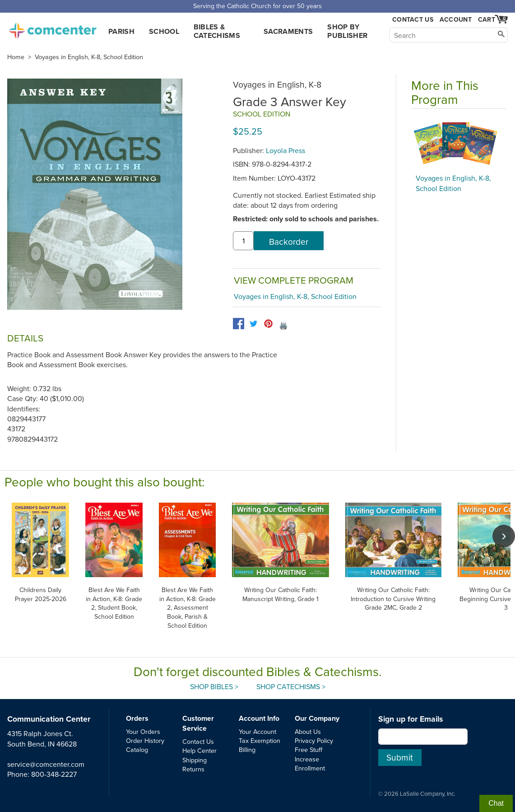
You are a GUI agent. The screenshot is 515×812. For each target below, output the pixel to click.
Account (456, 19)
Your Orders (143, 731)
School (164, 31)
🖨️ (283, 325)
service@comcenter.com (46, 764)
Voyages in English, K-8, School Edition (89, 57)
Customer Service (198, 723)
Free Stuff (309, 749)
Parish (121, 31)
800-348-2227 (54, 774)
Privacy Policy (314, 740)
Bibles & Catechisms (217, 31)
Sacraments (288, 31)
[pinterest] (268, 324)
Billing (247, 749)
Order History (145, 740)
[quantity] (243, 241)
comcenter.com (52, 28)
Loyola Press (285, 150)
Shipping (195, 760)
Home (16, 57)
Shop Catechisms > (291, 686)
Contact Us (413, 20)
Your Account (257, 731)
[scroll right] (504, 536)
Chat (496, 803)
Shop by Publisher (347, 31)
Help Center (200, 750)
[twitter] (253, 324)
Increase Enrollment (310, 763)
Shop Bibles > (214, 686)
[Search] (449, 35)
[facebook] (239, 324)
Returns (193, 769)
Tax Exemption (260, 740)
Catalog (137, 749)
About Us (308, 731)
